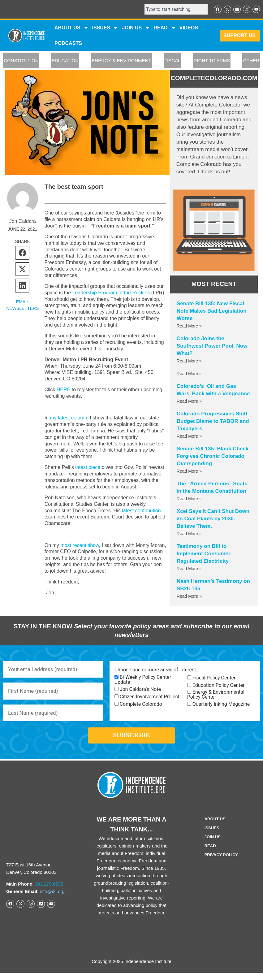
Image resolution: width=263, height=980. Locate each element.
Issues (105, 28)
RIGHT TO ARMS (212, 61)
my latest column (68, 418)
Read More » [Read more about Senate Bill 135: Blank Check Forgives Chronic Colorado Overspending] (189, 472)
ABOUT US (71, 28)
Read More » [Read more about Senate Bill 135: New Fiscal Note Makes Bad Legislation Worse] (189, 327)
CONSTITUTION (21, 61)
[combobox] (173, 10)
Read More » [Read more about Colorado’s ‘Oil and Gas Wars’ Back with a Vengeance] (189, 402)
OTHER (251, 61)
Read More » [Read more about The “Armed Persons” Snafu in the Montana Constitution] (189, 499)
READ (164, 28)
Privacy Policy (221, 862)
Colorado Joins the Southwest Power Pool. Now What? (212, 347)
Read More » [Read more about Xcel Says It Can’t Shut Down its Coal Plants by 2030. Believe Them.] (189, 534)
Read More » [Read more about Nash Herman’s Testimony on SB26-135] (189, 597)
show (93, 545)
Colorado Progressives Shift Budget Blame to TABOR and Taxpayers (213, 422)
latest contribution (141, 511)
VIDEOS (189, 28)
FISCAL (172, 61)
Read (210, 853)
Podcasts (68, 44)
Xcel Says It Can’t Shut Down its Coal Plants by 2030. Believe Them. (213, 519)
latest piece (88, 467)
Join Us (213, 844)
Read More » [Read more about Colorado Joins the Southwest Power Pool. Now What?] (189, 362)
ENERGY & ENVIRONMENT (121, 61)
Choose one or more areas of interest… (157, 670)
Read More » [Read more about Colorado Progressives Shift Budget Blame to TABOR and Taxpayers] (189, 437)
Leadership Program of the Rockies (112, 293)
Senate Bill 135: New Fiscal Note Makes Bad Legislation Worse (212, 312)
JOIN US (136, 28)
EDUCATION (65, 61)
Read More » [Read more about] (189, 374)
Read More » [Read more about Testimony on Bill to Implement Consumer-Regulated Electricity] (189, 569)
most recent (74, 545)
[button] (22, 253)
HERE (63, 390)
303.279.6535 (49, 891)
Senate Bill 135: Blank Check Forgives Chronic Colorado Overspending (213, 457)
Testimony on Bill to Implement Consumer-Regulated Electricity (204, 554)
